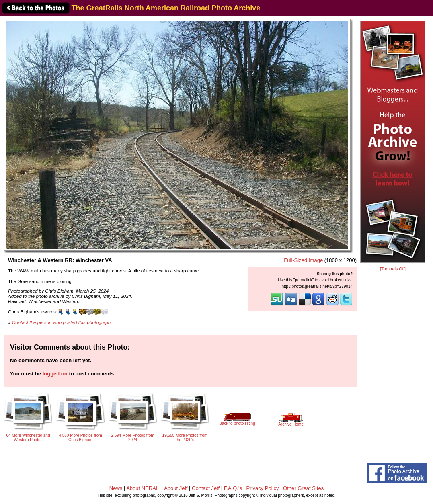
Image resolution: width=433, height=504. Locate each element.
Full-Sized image (303, 260)
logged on (55, 374)
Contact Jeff (206, 488)
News (116, 488)
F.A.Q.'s (233, 488)
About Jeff (176, 488)
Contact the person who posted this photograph (62, 322)
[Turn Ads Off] (393, 269)
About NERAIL (143, 488)
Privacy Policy (263, 488)
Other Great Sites (303, 488)
